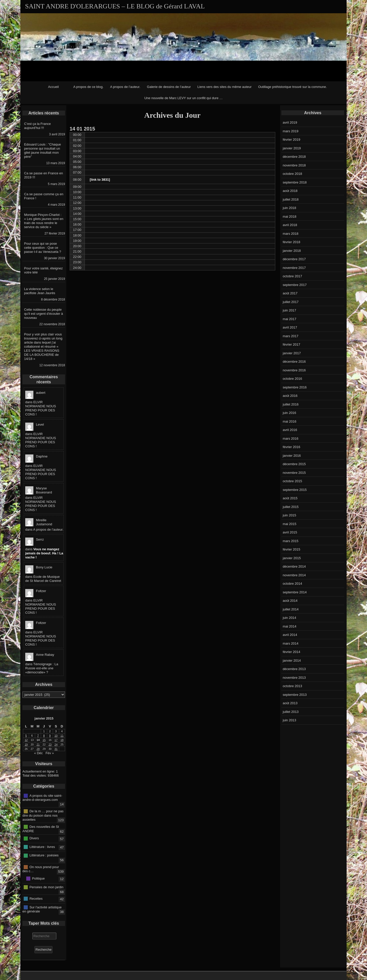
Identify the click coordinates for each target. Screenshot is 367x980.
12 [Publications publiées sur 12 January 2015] (26, 740)
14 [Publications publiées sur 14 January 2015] (38, 740)
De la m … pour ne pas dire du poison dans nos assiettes (43, 815)
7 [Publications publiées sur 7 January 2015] (38, 736)
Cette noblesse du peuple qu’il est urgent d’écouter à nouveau (44, 314)
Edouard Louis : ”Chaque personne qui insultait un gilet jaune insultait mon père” (43, 151)
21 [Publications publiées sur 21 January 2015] (38, 744)
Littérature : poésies (44, 855)
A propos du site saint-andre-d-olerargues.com (42, 798)
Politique (38, 878)
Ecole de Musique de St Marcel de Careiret (43, 579)
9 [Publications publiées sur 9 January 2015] (50, 736)
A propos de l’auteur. (125, 87)
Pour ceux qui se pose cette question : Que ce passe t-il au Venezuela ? (43, 248)
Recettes (36, 899)
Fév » (50, 753)
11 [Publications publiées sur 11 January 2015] (62, 736)
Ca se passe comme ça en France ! (44, 196)
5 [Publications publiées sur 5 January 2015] (26, 736)
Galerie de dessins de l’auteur (169, 87)
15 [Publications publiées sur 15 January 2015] (44, 740)
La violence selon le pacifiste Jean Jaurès (40, 291)
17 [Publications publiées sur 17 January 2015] (56, 740)
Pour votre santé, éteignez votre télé (44, 270)
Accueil (54, 87)
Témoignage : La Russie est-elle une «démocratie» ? (42, 668)
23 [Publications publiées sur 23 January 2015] (50, 744)
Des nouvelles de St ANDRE (41, 829)
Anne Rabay (45, 655)
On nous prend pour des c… (41, 869)
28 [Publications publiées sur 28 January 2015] (38, 749)
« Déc (38, 753)
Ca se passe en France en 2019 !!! (44, 175)
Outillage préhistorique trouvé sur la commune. (293, 87)
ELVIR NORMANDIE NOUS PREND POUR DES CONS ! (41, 408)
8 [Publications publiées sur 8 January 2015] (44, 736)
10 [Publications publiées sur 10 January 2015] (56, 736)
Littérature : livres (42, 847)
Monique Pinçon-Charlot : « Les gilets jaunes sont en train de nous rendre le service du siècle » (44, 221)
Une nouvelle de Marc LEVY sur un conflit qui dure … (183, 98)
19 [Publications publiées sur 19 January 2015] (26, 744)
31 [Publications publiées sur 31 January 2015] (56, 749)
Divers (34, 838)
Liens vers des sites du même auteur (225, 87)
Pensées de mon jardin (47, 887)
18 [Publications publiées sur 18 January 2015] (62, 740)
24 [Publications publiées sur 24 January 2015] (56, 744)
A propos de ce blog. (88, 87)
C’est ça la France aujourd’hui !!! (38, 126)
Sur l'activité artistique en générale (42, 909)
